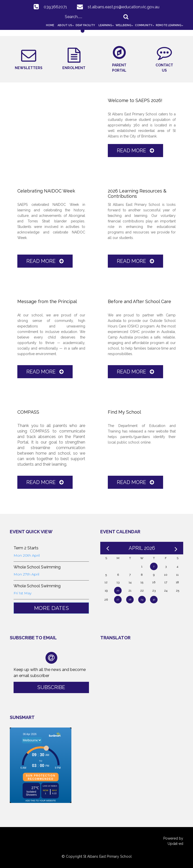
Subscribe (51, 687)
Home (50, 25)
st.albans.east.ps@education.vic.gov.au (124, 7)
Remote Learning (169, 25)
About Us (65, 25)
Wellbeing (124, 25)
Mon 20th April (27, 555)
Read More (135, 151)
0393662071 (55, 7)
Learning (105, 25)
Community (144, 25)
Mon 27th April (26, 574)
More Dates (51, 608)
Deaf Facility (85, 25)
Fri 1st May (22, 593)
